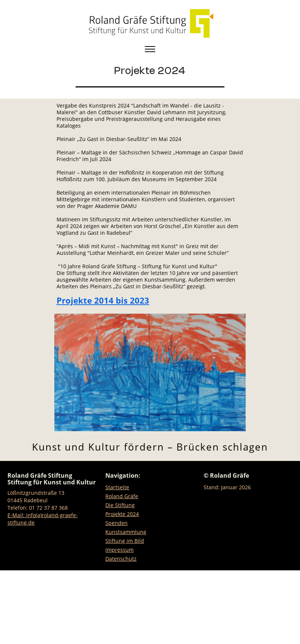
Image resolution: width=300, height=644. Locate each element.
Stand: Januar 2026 (227, 487)
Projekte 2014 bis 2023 (103, 300)
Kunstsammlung (126, 532)
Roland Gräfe (122, 496)
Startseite (117, 487)
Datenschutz (121, 559)
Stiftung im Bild (125, 541)
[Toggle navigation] (150, 49)
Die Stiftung (120, 505)
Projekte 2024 (122, 514)
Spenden (117, 523)
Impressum (119, 550)
